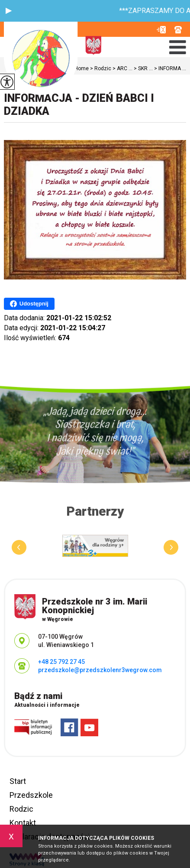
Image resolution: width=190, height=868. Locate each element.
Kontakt (23, 823)
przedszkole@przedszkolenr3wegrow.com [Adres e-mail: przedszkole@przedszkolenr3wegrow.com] (100, 670)
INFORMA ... (169, 68)
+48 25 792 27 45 (178, 30)
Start (18, 781)
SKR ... (143, 68)
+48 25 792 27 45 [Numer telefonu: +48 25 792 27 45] (61, 662)
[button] (9, 11)
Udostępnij (29, 304)
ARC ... (122, 68)
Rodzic (21, 809)
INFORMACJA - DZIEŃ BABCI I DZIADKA (79, 105)
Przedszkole (31, 795)
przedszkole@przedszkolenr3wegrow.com (161, 30)
